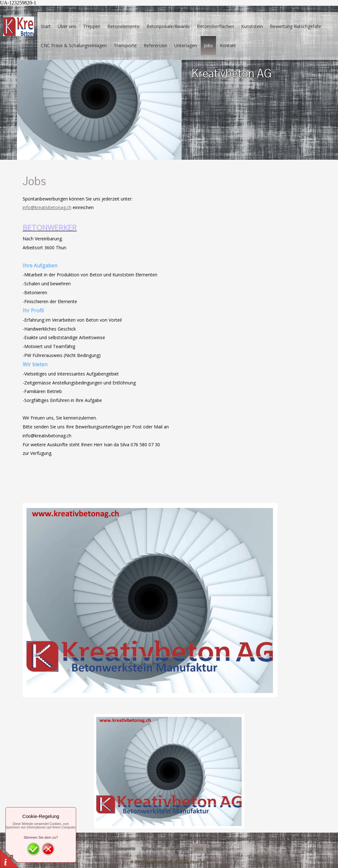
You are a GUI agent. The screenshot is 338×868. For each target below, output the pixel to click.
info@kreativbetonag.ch (47, 207)
